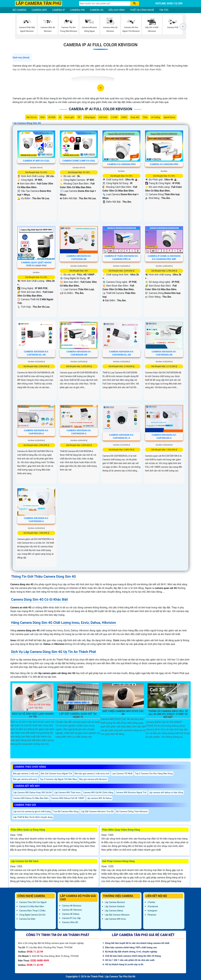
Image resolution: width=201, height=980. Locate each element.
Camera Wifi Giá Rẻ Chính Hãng (98, 792)
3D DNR (52, 117)
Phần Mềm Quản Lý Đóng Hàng (28, 830)
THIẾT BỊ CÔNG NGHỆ (142, 10)
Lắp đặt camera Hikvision (117, 915)
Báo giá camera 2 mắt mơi (26, 774)
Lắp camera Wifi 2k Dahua (99, 798)
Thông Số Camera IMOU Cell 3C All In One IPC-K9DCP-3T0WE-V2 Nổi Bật (168, 714)
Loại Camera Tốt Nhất (122, 774)
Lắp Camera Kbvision (115, 902)
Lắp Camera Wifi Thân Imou (67, 792)
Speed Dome (170, 117)
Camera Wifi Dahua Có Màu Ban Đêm (31, 798)
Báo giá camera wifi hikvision (93, 779)
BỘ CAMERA (19, 10)
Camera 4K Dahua (71, 914)
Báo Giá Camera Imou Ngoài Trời (56, 774)
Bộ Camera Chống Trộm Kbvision (132, 811)
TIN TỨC (164, 10)
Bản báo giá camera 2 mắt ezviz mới (92, 774)
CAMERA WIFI (39, 10)
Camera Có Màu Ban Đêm (32, 906)
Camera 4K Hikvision (72, 910)
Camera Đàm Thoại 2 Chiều (32, 911)
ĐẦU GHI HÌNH (117, 10)
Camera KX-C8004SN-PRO (122, 164)
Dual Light (69, 117)
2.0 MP (114, 117)
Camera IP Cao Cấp (71, 918)
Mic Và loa (32, 117)
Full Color (103, 117)
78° (79, 117)
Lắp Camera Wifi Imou (115, 919)
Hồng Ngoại (90, 117)
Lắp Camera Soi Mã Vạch (25, 861)
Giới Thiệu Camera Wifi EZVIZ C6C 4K (123, 713)
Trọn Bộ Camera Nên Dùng (66, 811)
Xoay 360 (135, 117)
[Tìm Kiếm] (105, 4)
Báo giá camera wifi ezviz (25, 779)
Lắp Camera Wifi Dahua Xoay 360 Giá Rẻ (32, 792)
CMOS (124, 117)
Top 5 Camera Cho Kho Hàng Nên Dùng (154, 774)
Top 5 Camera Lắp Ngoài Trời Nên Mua (58, 779)
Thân (145, 117)
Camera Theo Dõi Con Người (33, 902)
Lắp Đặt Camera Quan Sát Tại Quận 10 (78, 715)
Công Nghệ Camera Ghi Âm (32, 915)
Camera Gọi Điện (27, 919)
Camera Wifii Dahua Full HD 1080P (68, 798)
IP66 (42, 117)
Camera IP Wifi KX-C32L (36, 161)
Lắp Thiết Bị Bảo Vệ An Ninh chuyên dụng (33, 817)
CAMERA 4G (97, 10)
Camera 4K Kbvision (72, 906)
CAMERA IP (59, 10)
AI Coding (156, 117)
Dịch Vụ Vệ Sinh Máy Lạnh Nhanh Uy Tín (33, 715)
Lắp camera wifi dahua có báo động (166, 792)
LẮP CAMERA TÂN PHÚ (39, 3)
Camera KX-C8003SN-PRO (164, 164)
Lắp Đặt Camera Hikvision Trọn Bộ (97, 811)
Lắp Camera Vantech (115, 906)
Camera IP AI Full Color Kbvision (100, 45)
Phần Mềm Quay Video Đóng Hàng (121, 830)
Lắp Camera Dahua (114, 911)
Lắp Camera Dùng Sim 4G (27, 123)
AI (60, 117)
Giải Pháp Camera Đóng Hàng (118, 861)
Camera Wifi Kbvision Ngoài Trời (131, 792)
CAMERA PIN (77, 10)
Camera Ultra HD (70, 922)
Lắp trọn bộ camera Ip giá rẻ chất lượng (32, 811)
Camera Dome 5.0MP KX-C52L (79, 161)
